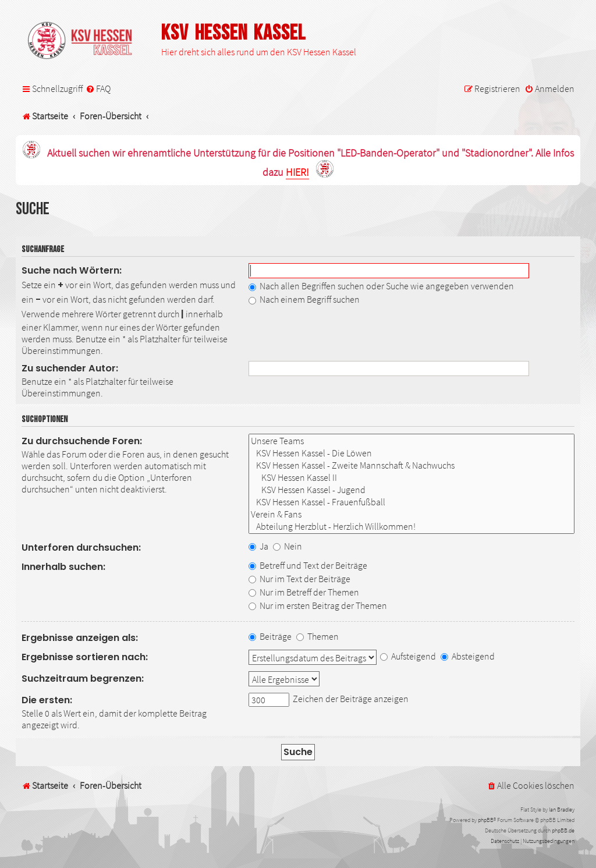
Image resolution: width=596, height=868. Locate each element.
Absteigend (468, 656)
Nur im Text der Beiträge (299, 579)
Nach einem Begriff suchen (304, 299)
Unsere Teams (412, 441)
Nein (288, 546)
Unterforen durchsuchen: (81, 548)
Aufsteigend (408, 656)
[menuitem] (98, 89)
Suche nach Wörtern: (72, 270)
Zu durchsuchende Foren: (82, 441)
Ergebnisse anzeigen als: (80, 638)
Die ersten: (47, 700)
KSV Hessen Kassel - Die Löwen (412, 453)
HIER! (297, 173)
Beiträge (270, 636)
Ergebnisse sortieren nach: (85, 657)
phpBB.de (563, 830)
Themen (317, 636)
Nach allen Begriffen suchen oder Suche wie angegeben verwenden (381, 286)
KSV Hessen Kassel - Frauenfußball (412, 502)
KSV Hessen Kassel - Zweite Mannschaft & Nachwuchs (412, 465)
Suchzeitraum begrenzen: (83, 679)
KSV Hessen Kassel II (412, 478)
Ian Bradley (562, 809)
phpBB (486, 820)
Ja (258, 546)
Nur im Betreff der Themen (304, 592)
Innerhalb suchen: (63, 567)
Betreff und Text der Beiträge (308, 565)
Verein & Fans (412, 514)
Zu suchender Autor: (70, 368)
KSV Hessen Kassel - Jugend (412, 490)
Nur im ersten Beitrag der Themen (318, 605)
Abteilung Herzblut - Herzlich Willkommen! (412, 527)
